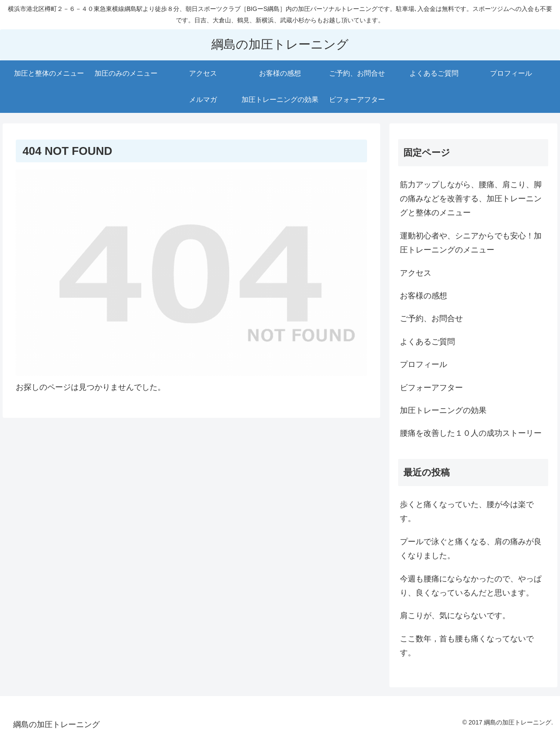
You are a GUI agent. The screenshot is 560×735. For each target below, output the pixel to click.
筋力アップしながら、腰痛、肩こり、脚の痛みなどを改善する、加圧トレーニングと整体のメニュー (471, 199)
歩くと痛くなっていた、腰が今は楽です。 (467, 511)
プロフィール (423, 364)
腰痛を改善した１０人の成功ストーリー (471, 433)
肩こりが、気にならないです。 (455, 616)
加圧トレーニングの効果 (443, 410)
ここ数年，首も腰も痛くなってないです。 (467, 646)
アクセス (416, 273)
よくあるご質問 (427, 342)
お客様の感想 (423, 296)
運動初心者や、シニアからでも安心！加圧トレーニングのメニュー (471, 243)
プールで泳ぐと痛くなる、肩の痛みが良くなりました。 (471, 549)
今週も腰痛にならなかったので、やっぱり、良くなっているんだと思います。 (471, 586)
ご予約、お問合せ (431, 318)
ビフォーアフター (431, 388)
